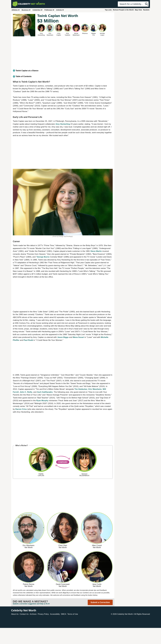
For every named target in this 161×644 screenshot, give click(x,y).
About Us (15, 614)
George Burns (43, 257)
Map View (138, 10)
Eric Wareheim (95, 389)
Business (26, 10)
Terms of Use (73, 614)
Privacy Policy (43, 614)
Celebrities (38, 10)
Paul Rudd (28, 340)
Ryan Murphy (42, 401)
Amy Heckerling (63, 124)
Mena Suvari (78, 337)
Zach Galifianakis (45, 392)
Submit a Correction (100, 602)
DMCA (64, 614)
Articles (60, 10)
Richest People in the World (123, 10)
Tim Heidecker (81, 389)
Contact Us (24, 614)
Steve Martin (96, 251)
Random (146, 10)
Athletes (16, 10)
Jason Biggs (63, 337)
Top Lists (108, 10)
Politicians (49, 10)
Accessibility (55, 614)
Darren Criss (21, 409)
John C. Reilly (26, 392)
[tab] (63, 71)
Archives (33, 614)
